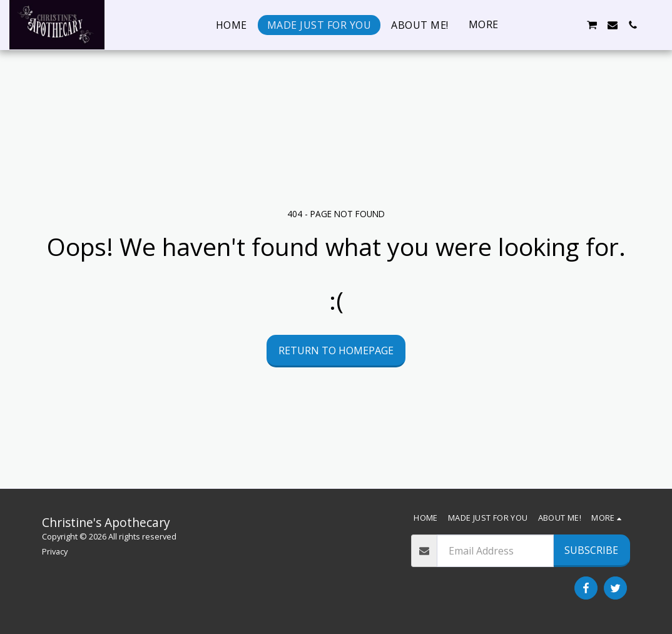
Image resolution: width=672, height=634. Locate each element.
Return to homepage (336, 350)
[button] (531, 25)
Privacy (55, 551)
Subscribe (591, 550)
